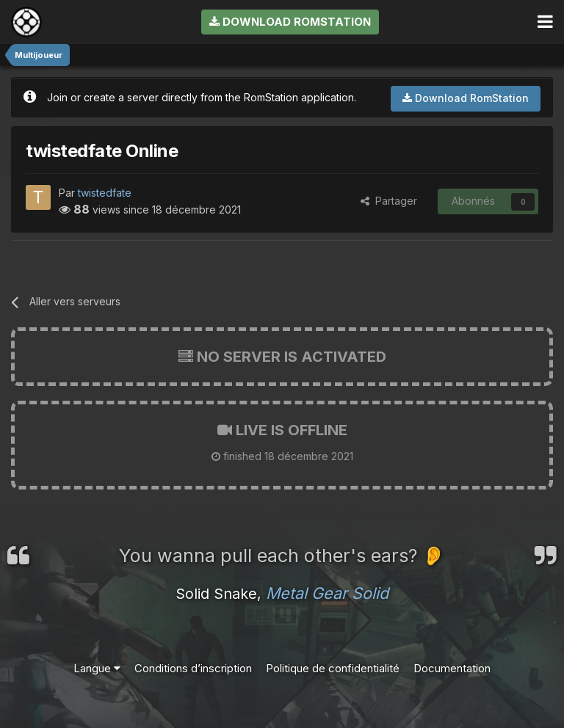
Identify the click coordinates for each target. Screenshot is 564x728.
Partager (389, 201)
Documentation (452, 668)
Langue (97, 668)
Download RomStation (290, 22)
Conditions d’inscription (193, 668)
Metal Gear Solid (327, 593)
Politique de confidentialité (333, 668)
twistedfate (105, 193)
